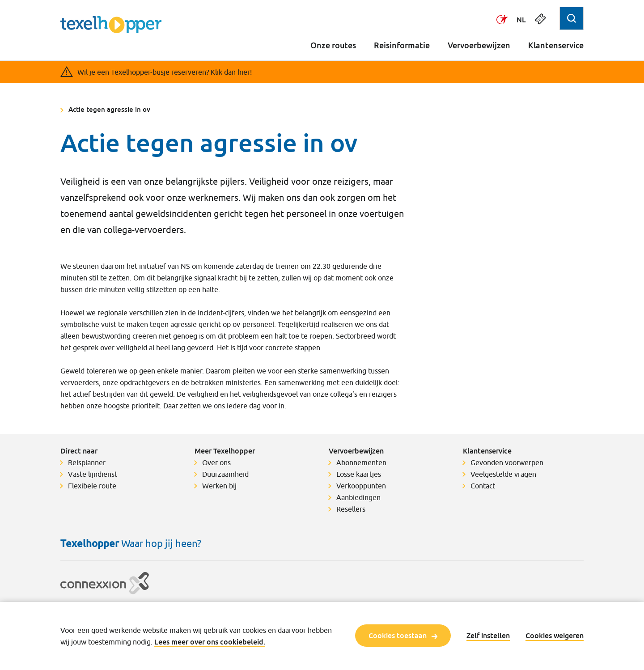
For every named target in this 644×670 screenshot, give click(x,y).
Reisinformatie (402, 45)
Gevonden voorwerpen (507, 462)
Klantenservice (556, 45)
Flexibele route (92, 486)
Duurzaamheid (225, 474)
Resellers (351, 509)
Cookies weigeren (555, 636)
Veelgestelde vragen (503, 474)
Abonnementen (361, 462)
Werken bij (219, 486)
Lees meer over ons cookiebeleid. (210, 642)
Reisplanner (87, 462)
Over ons (216, 462)
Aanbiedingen (358, 497)
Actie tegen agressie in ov (109, 109)
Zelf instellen (488, 636)
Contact (483, 486)
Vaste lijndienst (93, 474)
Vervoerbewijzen (479, 45)
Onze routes (333, 45)
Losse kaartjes (359, 474)
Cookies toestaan (403, 636)
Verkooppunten (361, 486)
